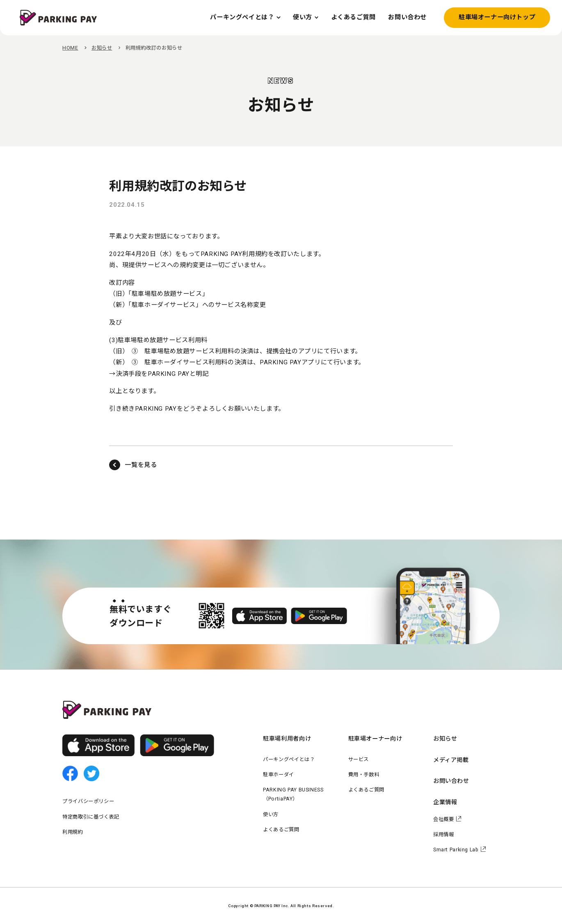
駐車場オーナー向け (375, 739)
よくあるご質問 (281, 830)
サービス (359, 759)
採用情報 (443, 835)
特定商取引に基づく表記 (91, 817)
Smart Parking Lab (456, 850)
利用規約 (73, 832)
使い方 (271, 814)
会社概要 (443, 819)
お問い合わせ (451, 781)
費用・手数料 (364, 775)
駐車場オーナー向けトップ (497, 17)
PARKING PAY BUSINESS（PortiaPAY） (293, 794)
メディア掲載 (451, 760)
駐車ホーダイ (279, 775)
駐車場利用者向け (287, 739)
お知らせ (102, 48)
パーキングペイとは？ (289, 759)
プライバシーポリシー (88, 801)
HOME (70, 48)
